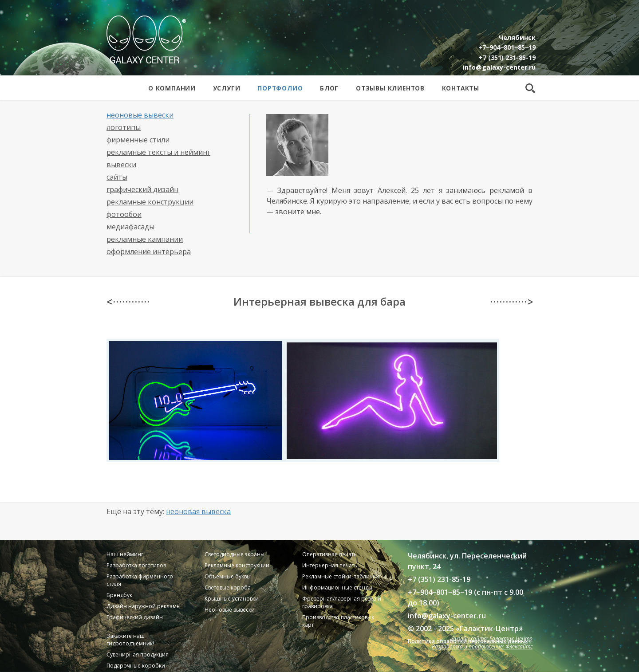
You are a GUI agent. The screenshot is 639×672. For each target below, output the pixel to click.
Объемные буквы (228, 576)
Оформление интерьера (149, 252)
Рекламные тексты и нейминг (158, 152)
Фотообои (124, 214)
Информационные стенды (337, 588)
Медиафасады (130, 227)
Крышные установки (232, 599)
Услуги (227, 88)
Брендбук (119, 595)
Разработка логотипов (136, 565)
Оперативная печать (329, 554)
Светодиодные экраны (235, 554)
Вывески (121, 165)
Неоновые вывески (140, 115)
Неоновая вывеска (198, 511)
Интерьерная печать (330, 565)
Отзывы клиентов (390, 88)
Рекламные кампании (145, 239)
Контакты (461, 88)
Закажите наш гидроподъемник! (130, 640)
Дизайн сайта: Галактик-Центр (492, 639)
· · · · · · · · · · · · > (511, 302)
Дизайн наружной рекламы (144, 606)
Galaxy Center (146, 39)
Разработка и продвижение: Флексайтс (482, 646)
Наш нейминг (125, 554)
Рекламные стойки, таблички (341, 576)
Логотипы (124, 127)
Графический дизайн (142, 189)
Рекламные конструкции (150, 202)
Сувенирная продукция (138, 654)
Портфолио (280, 88)
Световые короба (228, 588)
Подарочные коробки (136, 666)
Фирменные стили (138, 140)
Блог (329, 88)
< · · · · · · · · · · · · (128, 302)
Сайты (117, 177)
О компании (172, 88)
